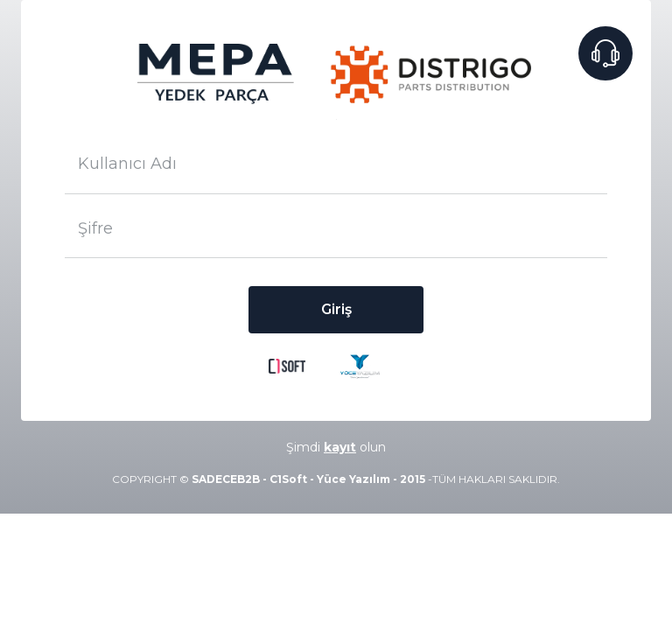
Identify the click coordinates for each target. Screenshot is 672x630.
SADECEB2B (226, 479)
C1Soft (288, 479)
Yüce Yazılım (353, 479)
